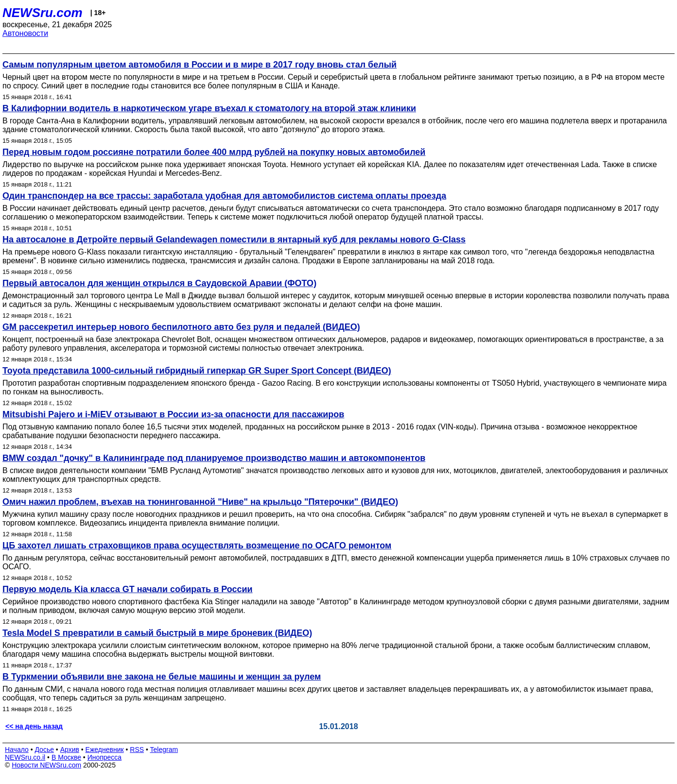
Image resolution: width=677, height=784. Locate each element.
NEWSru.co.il (25, 757)
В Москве (66, 757)
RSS (137, 750)
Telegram (164, 750)
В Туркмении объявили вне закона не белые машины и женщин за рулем (162, 677)
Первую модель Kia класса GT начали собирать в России (128, 589)
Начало (17, 750)
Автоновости (25, 33)
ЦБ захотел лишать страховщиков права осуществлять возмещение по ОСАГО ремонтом (197, 545)
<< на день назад (34, 726)
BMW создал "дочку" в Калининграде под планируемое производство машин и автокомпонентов (214, 458)
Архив (70, 750)
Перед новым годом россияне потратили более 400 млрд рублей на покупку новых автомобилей (214, 152)
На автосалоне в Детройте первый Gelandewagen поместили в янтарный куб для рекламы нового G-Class (234, 239)
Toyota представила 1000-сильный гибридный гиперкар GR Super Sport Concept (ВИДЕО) (197, 371)
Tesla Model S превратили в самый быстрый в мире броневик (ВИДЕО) (157, 633)
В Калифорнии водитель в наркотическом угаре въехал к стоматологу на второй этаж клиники (209, 108)
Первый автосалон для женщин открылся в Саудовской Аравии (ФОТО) (159, 283)
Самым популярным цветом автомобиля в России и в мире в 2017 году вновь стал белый (200, 65)
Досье (44, 750)
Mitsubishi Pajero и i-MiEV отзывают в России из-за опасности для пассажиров (173, 414)
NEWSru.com (43, 13)
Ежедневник (105, 750)
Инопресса (105, 757)
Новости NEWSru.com (46, 765)
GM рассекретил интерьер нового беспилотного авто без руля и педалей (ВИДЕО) (181, 327)
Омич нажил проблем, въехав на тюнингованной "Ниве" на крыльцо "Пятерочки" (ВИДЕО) (200, 502)
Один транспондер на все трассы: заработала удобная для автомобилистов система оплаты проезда (224, 196)
